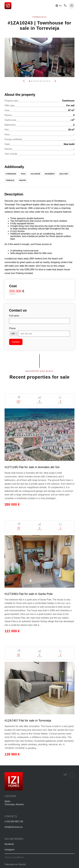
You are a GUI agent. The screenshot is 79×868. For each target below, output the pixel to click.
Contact (16, 342)
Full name (14, 316)
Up (69, 775)
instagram (10, 850)
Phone (12, 328)
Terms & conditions (14, 857)
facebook (9, 844)
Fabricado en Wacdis (15, 864)
